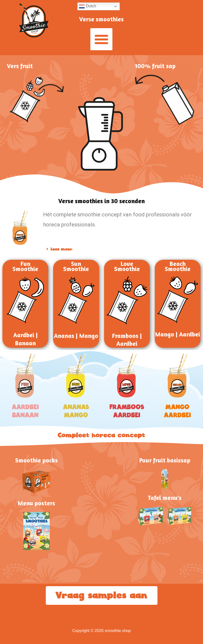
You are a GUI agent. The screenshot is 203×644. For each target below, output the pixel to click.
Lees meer (62, 249)
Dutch (87, 6)
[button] (101, 39)
